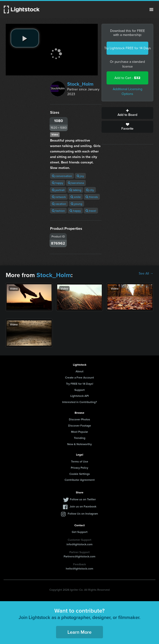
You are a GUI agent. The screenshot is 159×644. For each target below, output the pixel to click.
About (79, 371)
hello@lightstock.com (79, 568)
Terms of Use (80, 461)
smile (76, 197)
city (90, 190)
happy (58, 183)
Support (79, 390)
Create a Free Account (79, 377)
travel (91, 211)
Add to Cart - (127, 78)
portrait (58, 190)
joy (80, 176)
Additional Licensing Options (128, 91)
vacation (59, 204)
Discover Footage (80, 425)
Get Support (80, 532)
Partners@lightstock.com (79, 556)
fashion (58, 211)
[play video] (25, 38)
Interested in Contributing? (80, 402)
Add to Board (127, 113)
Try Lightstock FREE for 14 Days (127, 48)
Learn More (79, 632)
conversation (62, 176)
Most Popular (79, 432)
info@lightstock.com (79, 544)
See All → (146, 274)
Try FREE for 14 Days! (80, 384)
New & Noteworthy (79, 444)
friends (92, 197)
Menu (151, 10)
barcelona (76, 183)
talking (75, 190)
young (77, 204)
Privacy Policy (79, 468)
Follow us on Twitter (83, 499)
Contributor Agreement (80, 480)
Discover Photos (79, 419)
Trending (80, 438)
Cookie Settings (80, 474)
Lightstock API (79, 396)
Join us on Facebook (83, 506)
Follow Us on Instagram (83, 514)
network (59, 197)
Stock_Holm (80, 84)
